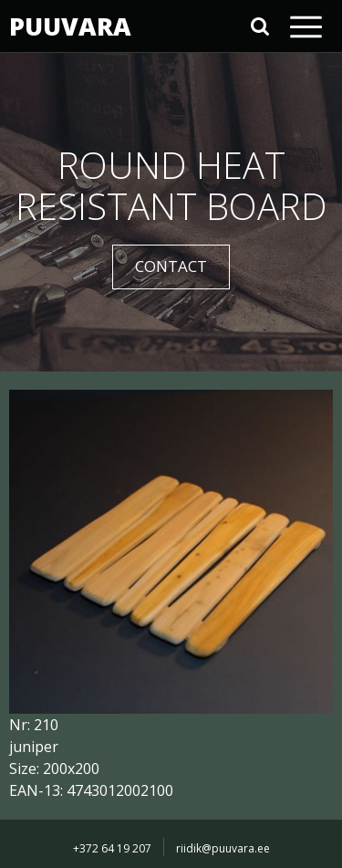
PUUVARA (68, 26)
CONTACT (171, 266)
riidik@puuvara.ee (223, 848)
